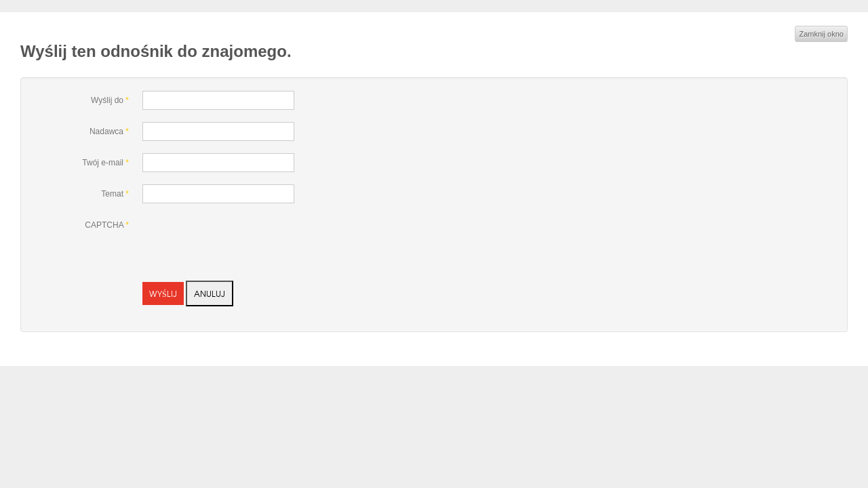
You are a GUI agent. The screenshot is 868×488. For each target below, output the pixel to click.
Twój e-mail (105, 163)
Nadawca (109, 131)
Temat (115, 194)
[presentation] (245, 242)
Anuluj (210, 293)
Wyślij (163, 293)
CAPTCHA (107, 225)
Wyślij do (110, 100)
